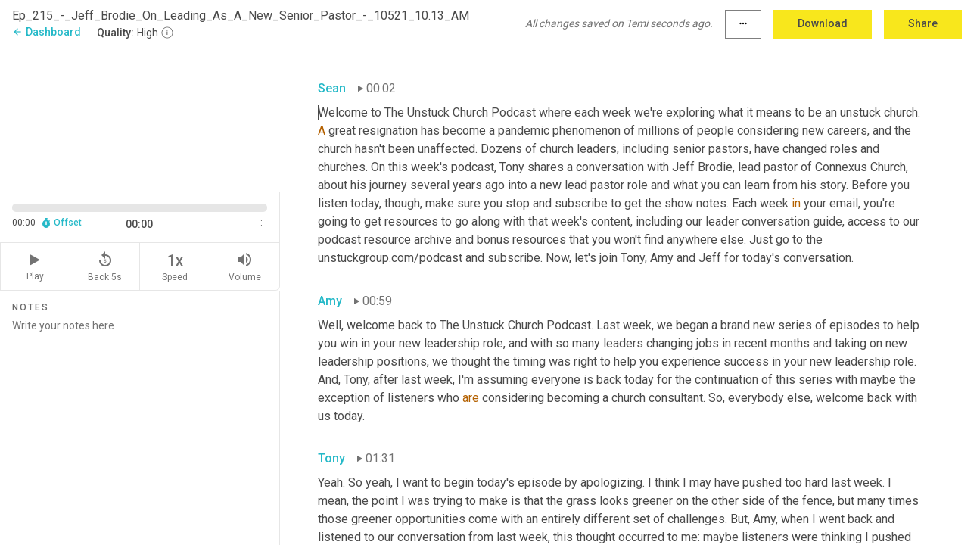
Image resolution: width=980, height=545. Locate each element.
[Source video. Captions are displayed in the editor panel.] (140, 118)
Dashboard (47, 32)
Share (923, 23)
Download (823, 23)
